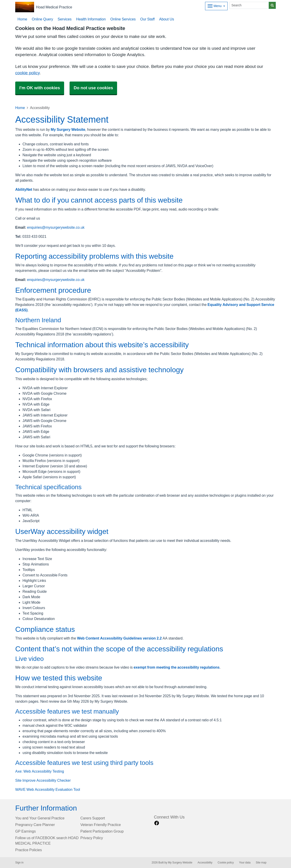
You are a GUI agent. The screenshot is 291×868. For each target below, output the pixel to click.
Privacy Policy (92, 838)
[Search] (249, 5)
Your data (245, 863)
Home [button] (22, 19)
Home (20, 108)
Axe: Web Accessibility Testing (40, 771)
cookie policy (27, 73)
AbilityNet (24, 189)
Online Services (123, 19)
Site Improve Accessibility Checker (43, 780)
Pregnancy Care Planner (35, 825)
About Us (167, 19)
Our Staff (147, 19)
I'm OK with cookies (40, 88)
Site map (261, 863)
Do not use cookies (93, 88)
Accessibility (205, 863)
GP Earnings (25, 831)
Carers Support (93, 818)
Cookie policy (226, 863)
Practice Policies (29, 850)
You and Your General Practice (40, 818)
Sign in (19, 863)
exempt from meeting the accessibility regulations (176, 667)
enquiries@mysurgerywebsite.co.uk (56, 227)
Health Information (91, 19)
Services (65, 19)
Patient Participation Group (102, 831)
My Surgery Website (68, 129)
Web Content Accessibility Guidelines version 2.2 (119, 638)
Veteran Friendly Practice (101, 825)
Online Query (43, 19)
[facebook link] (157, 823)
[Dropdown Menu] (216, 6)
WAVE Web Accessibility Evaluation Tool (48, 789)
